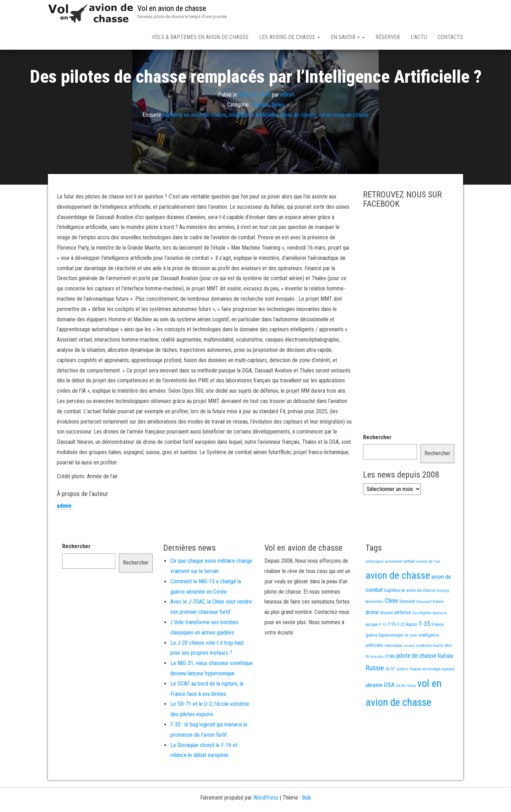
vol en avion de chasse (344, 140)
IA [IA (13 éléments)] (406, 660)
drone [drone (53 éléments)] (372, 637)
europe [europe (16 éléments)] (372, 649)
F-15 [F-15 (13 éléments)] (383, 649)
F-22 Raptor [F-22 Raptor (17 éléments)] (408, 649)
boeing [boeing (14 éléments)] (443, 615)
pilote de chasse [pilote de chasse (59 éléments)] (416, 681)
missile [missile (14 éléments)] (377, 681)
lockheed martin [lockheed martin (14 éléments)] (430, 670)
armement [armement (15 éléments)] (394, 586)
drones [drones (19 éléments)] (386, 637)
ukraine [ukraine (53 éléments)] (374, 710)
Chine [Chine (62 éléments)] (391, 626)
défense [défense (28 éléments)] (403, 637)
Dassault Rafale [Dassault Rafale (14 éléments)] (430, 626)
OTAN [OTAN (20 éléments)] (390, 681)
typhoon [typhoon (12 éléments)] (448, 694)
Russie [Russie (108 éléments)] (375, 693)
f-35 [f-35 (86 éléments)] (425, 648)
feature (261, 129)
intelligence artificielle (253, 140)
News (278, 129)
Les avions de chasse (290, 37)
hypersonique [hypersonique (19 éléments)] (391, 660)
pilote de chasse (298, 140)
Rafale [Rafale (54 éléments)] (445, 681)
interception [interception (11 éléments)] (394, 671)
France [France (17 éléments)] (438, 649)
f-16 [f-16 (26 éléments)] (392, 649)
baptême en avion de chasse (195, 140)
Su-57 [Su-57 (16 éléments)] (390, 694)
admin (287, 119)
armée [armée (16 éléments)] (409, 586)
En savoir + (348, 37)
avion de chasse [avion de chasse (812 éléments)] (398, 600)
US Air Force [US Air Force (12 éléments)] (406, 711)
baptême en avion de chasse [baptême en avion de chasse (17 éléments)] (410, 615)
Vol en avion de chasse (172, 8)
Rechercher (377, 462)
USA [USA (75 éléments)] (389, 710)
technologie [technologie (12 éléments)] (432, 694)
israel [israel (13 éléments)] (409, 670)
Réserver (388, 37)
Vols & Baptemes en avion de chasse (200, 37)
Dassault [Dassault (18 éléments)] (407, 626)
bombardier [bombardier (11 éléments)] (374, 626)
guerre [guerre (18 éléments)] (371, 660)
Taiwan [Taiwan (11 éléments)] (415, 694)
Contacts (450, 37)
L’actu (419, 37)
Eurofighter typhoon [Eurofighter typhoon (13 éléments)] (430, 638)
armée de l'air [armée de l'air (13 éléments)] (428, 586)
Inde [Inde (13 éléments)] (413, 660)
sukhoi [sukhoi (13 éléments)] (402, 694)
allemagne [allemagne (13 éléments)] (375, 586)
